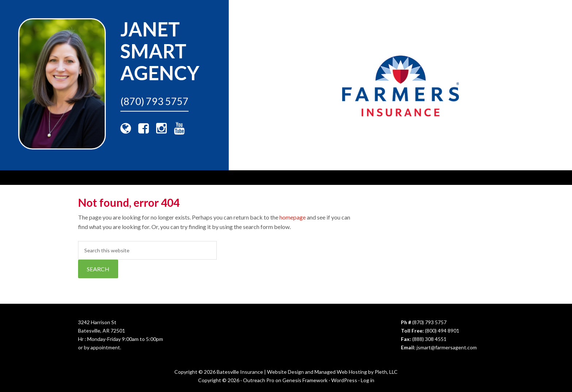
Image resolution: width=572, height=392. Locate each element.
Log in (368, 380)
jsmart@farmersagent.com (447, 347)
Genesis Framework (305, 380)
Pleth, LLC (386, 372)
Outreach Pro (259, 380)
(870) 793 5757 (154, 101)
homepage (293, 217)
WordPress (344, 380)
